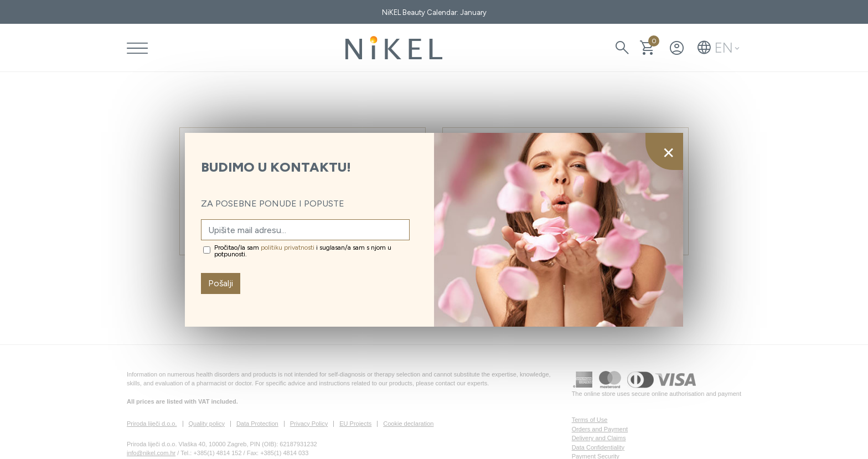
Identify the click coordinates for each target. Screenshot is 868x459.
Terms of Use (590, 420)
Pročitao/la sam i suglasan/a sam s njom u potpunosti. (303, 251)
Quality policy (207, 424)
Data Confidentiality (598, 447)
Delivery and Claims (599, 438)
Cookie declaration (408, 424)
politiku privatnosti (288, 247)
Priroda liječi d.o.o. (152, 424)
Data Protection (257, 424)
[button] (719, 48)
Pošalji (221, 283)
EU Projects (355, 424)
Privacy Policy (309, 424)
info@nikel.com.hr (151, 453)
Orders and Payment (600, 429)
